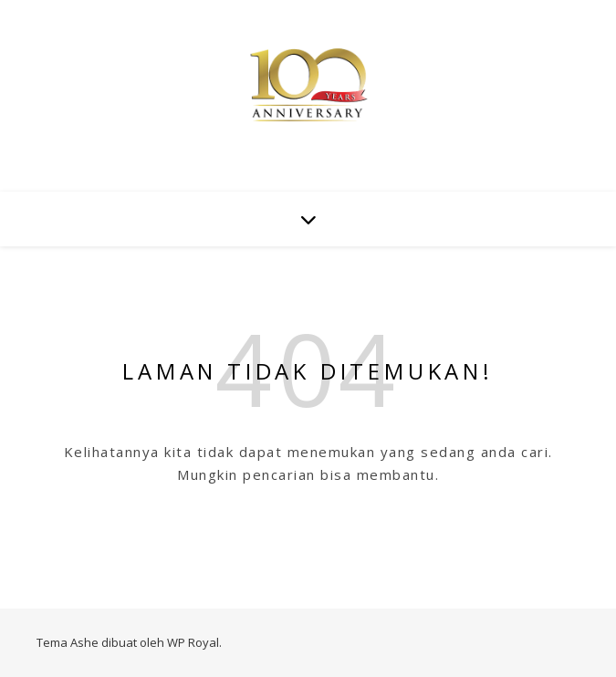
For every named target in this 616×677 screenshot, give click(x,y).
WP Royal (193, 642)
